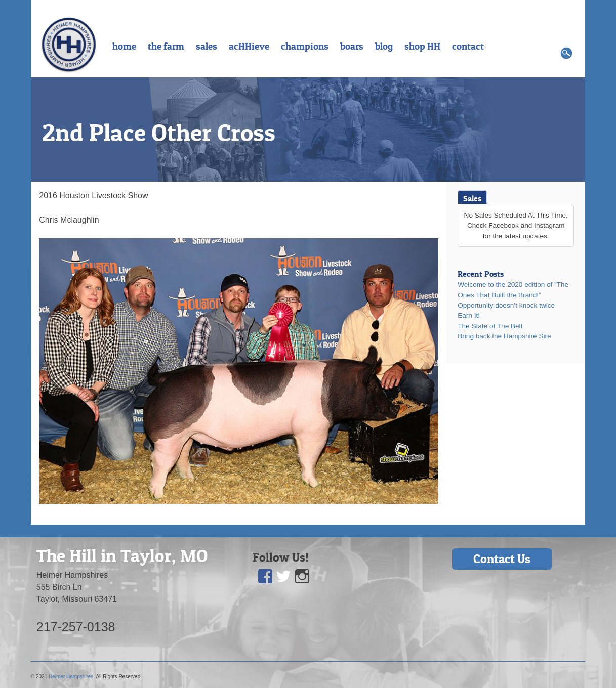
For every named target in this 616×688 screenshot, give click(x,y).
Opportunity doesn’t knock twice (506, 305)
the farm (166, 46)
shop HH (422, 46)
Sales (472, 198)
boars (352, 46)
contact (468, 46)
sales (207, 46)
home (124, 46)
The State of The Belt (490, 326)
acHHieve (249, 46)
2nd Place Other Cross (159, 133)
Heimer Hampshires (71, 677)
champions (305, 46)
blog (384, 46)
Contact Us (502, 559)
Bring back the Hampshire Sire (504, 336)
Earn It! (469, 315)
